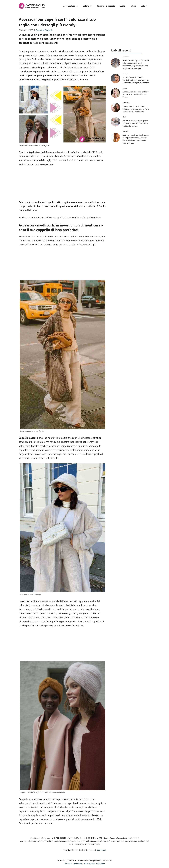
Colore (88, 6)
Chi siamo (68, 864)
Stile (146, 6)
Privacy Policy (89, 864)
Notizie (133, 6)
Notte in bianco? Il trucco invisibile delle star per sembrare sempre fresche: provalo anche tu (136, 80)
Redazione (78, 864)
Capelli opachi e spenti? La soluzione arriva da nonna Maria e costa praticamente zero (136, 109)
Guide (122, 6)
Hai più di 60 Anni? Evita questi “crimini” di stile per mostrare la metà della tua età (135, 123)
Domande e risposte (106, 6)
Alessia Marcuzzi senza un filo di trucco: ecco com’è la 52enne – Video (136, 94)
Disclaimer (101, 864)
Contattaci (101, 850)
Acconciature (72, 6)
